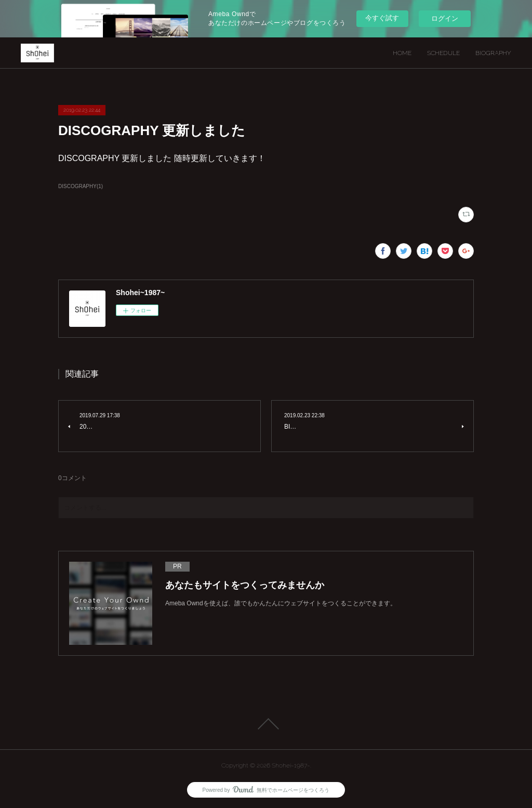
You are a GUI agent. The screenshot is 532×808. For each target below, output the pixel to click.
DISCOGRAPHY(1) (81, 186)
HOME (402, 53)
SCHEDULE (443, 53)
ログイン (445, 18)
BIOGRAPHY (493, 53)
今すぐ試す (382, 18)
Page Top (266, 724)
